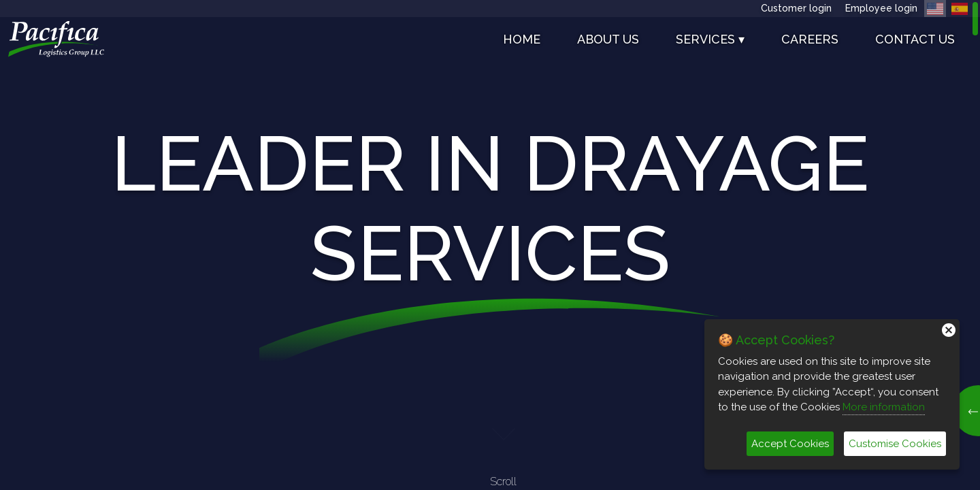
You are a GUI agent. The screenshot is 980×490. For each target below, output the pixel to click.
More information (884, 407)
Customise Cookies (895, 444)
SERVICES (710, 39)
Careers (810, 39)
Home (522, 39)
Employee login (881, 8)
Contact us (915, 39)
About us (608, 39)
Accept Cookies (790, 444)
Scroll (503, 454)
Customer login (796, 8)
